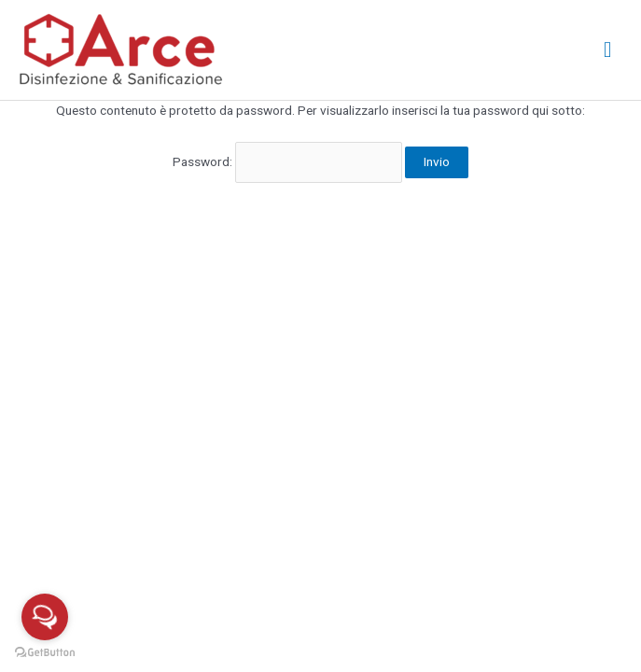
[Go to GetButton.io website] (45, 653)
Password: (287, 161)
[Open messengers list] (45, 617)
